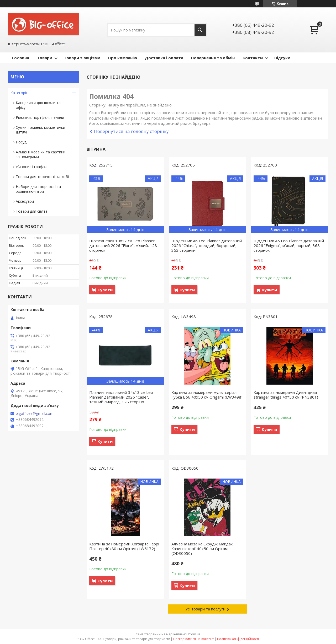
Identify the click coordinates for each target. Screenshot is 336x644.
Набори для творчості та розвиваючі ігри (38, 189)
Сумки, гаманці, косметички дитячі (40, 130)
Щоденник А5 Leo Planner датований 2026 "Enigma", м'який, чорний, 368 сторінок (289, 245)
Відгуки (282, 58)
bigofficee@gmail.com (35, 414)
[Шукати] (200, 30)
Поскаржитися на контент (193, 639)
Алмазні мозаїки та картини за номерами (41, 154)
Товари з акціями (82, 58)
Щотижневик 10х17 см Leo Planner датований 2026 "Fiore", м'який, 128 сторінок (123, 245)
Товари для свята (32, 211)
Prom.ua (194, 634)
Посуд (21, 142)
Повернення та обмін (213, 58)
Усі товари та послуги (205, 609)
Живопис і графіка (32, 167)
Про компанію (123, 58)
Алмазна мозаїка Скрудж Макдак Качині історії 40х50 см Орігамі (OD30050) (202, 549)
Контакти (253, 58)
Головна (20, 58)
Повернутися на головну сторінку (131, 131)
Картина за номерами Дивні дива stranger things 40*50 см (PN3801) (286, 395)
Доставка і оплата (164, 58)
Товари (45, 58)
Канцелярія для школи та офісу (38, 105)
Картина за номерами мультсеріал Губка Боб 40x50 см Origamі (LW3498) (207, 395)
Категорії (19, 93)
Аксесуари (25, 201)
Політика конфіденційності (238, 639)
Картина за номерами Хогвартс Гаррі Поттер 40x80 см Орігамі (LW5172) (124, 546)
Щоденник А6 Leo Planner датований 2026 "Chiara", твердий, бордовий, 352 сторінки (207, 245)
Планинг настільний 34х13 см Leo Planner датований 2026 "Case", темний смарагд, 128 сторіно (121, 397)
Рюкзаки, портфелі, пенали (40, 117)
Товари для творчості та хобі (42, 177)
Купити (105, 290)
